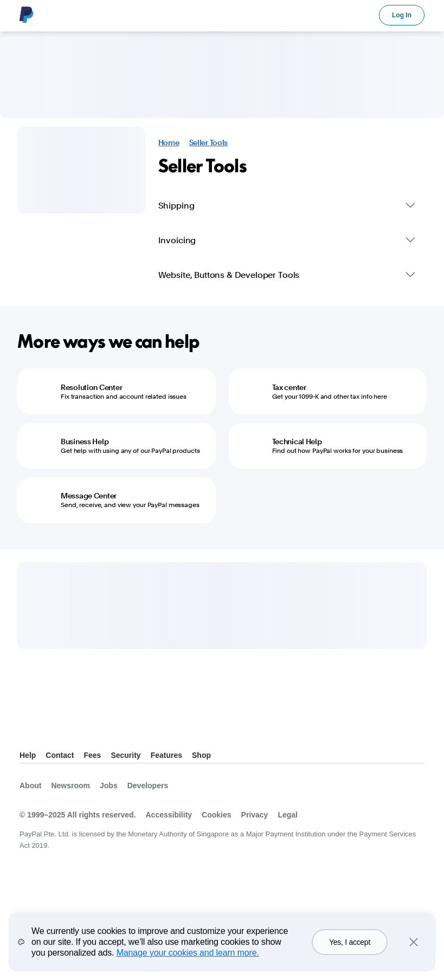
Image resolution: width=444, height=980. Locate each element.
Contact (60, 755)
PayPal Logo (27, 15)
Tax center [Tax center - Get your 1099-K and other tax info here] (289, 387)
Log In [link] (402, 15)
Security (126, 755)
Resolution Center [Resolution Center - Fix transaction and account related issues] (91, 387)
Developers (148, 786)
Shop (201, 755)
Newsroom (70, 786)
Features (166, 755)
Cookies (216, 815)
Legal (288, 815)
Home (169, 142)
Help (28, 755)
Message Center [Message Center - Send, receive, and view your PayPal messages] (89, 496)
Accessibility (169, 815)
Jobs (109, 786)
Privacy (255, 815)
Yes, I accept (350, 953)
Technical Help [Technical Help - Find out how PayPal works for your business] (297, 442)
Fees (92, 755)
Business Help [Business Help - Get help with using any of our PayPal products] (85, 442)
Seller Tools (209, 142)
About (30, 786)
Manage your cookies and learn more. (188, 963)
